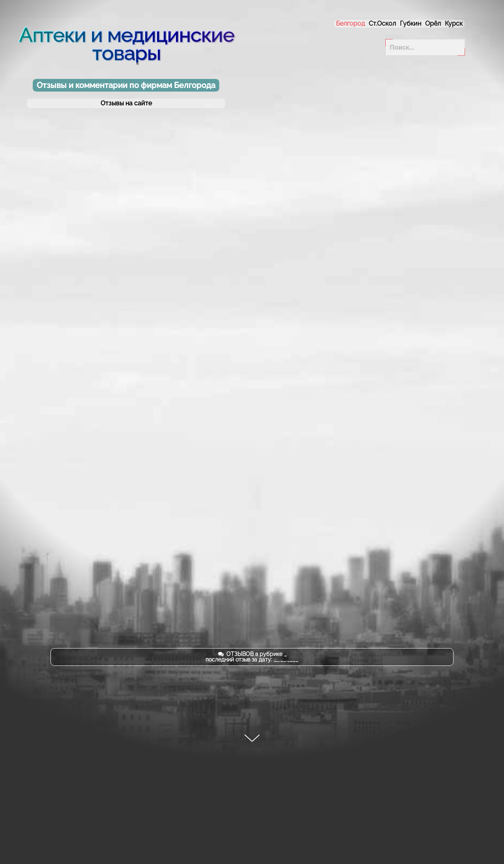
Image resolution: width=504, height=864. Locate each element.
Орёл (433, 23)
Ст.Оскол (382, 23)
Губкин (411, 23)
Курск (454, 23)
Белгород (350, 23)
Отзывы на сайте (126, 103)
